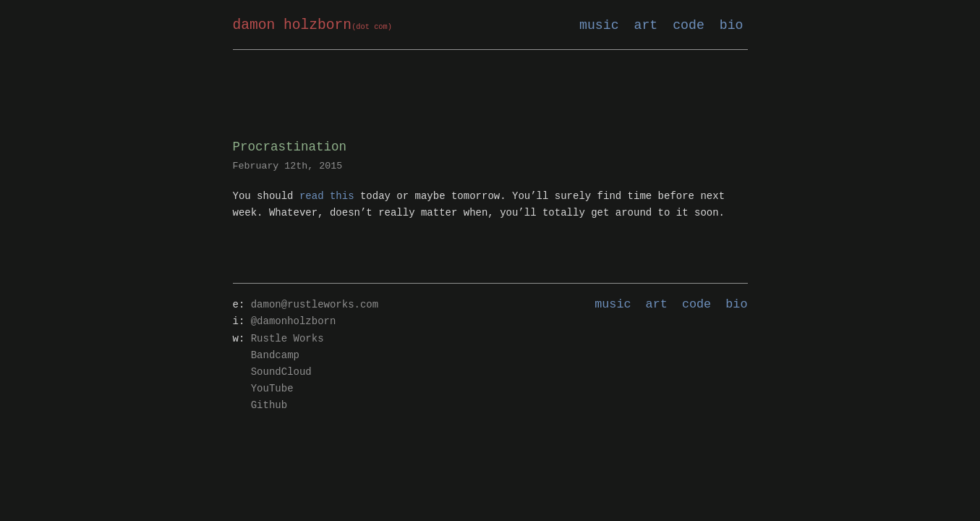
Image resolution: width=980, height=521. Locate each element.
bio (732, 25)
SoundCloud (281, 372)
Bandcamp (275, 356)
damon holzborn (313, 26)
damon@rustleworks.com (315, 305)
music (599, 25)
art (646, 25)
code (689, 25)
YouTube (272, 389)
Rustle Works (287, 339)
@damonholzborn (294, 322)
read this (327, 196)
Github (269, 406)
